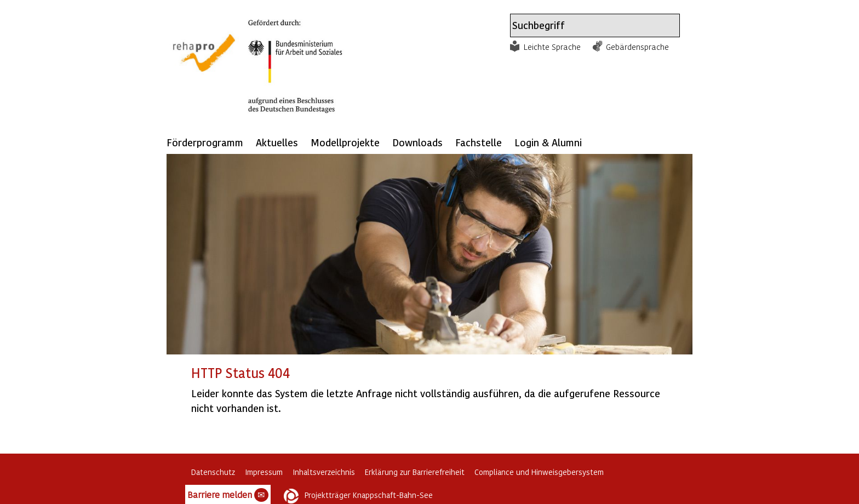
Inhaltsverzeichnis (324, 472)
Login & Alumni (548, 142)
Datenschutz (213, 472)
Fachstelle (479, 142)
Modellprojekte (345, 142)
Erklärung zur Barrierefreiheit (415, 472)
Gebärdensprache (637, 47)
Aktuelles (277, 142)
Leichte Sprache (552, 47)
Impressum (264, 472)
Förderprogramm (205, 142)
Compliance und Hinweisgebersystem (539, 472)
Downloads (417, 142)
